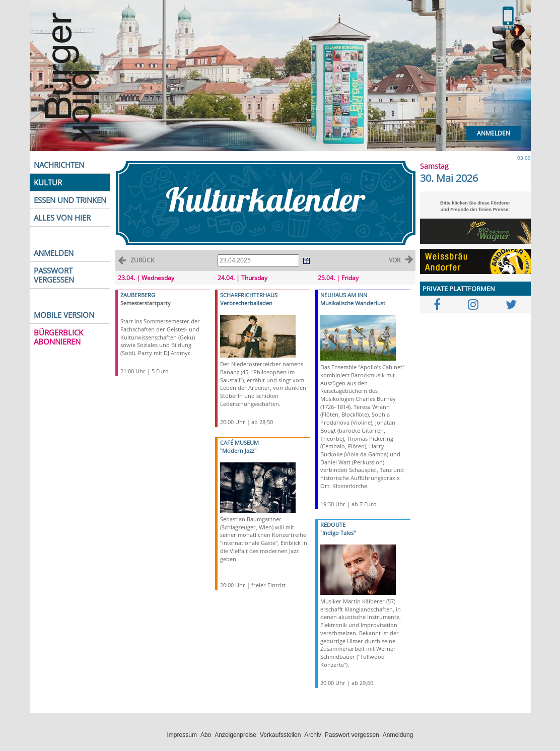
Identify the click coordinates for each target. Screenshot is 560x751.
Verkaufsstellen (280, 735)
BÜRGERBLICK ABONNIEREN (58, 337)
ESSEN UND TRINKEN (70, 200)
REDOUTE (333, 525)
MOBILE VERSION (64, 315)
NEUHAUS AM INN (344, 295)
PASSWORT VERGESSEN (54, 275)
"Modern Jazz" (238, 451)
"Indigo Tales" (338, 533)
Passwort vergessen (352, 735)
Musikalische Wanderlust (353, 303)
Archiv (312, 735)
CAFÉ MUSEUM (239, 442)
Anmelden (494, 133)
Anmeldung (398, 735)
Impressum (182, 735)
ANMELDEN (54, 253)
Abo (206, 735)
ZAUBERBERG (138, 295)
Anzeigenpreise (235, 735)
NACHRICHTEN (59, 165)
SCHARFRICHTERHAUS (249, 295)
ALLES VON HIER (62, 218)
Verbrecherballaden (246, 303)
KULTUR (48, 182)
